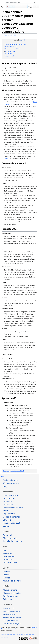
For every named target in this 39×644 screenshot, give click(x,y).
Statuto (6, 511)
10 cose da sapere (11, 483)
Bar (5, 550)
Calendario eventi (11, 495)
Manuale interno (10, 590)
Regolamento (9, 514)
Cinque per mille (10, 538)
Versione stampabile (12, 617)
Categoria (6, 471)
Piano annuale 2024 (10, 35)
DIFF (5, 158)
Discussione (11, 7)
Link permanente (10, 620)
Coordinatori (9, 560)
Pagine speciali (9, 614)
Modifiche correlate (12, 611)
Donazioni (7, 535)
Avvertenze (5, 638)
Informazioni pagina (12, 623)
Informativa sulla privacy (8, 634)
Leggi (27, 7)
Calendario (8, 599)
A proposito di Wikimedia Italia (25, 634)
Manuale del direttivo (12, 581)
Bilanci (6, 526)
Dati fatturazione (10, 596)
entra (2, 476)
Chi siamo (7, 501)
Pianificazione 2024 (17, 471)
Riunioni (6, 575)
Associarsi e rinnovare (13, 541)
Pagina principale (10, 480)
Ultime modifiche (10, 563)
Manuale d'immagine (12, 593)
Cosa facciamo (10, 498)
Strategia (7, 520)
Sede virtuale (9, 556)
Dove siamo (8, 505)
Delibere (7, 572)
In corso (7, 578)
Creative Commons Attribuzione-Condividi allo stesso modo (19, 628)
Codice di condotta (11, 517)
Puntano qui (8, 608)
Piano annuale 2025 (12, 523)
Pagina (3, 7)
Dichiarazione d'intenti (13, 508)
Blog (5, 486)
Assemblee (8, 553)
